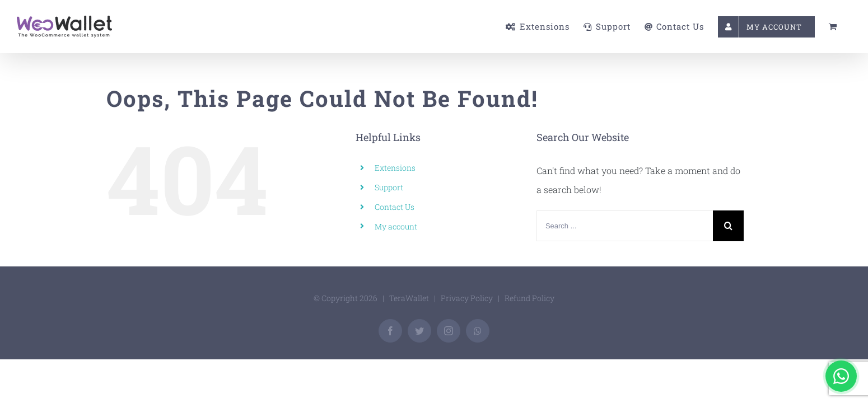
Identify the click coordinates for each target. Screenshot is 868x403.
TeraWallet (409, 298)
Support (389, 187)
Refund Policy (529, 298)
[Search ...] (625, 226)
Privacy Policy (467, 298)
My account (396, 226)
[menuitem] (462, 27)
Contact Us (395, 207)
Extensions (395, 168)
